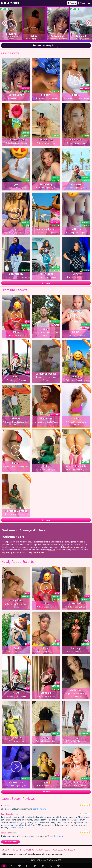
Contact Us (72, 850)
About (5, 850)
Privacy (16, 850)
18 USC (28, 850)
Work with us (58, 850)
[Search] (89, 3)
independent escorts (41, 544)
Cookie (22, 850)
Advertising (48, 850)
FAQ (65, 850)
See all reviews (10, 842)
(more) (41, 552)
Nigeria (52, 550)
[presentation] (4, 23)
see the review (39, 809)
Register (72, 3)
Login (82, 3)
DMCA (41, 850)
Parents (35, 850)
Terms (10, 850)
